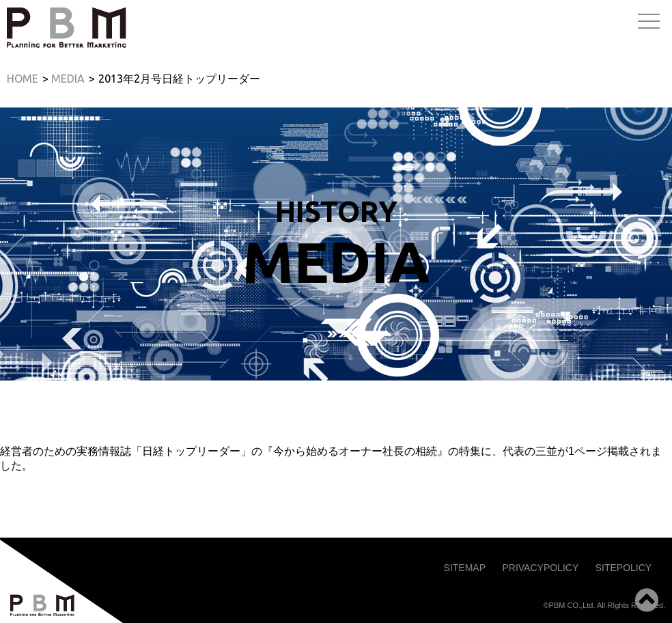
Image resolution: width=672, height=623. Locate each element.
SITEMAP (465, 568)
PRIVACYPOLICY (540, 568)
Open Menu (649, 22)
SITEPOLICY (624, 568)
